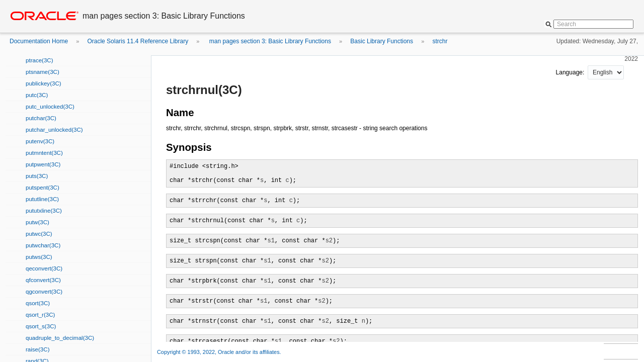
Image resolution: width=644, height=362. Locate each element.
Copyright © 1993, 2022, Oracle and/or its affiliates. (220, 352)
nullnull (606, 72)
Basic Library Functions (382, 41)
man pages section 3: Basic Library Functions (269, 41)
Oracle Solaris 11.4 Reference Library (138, 41)
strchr (440, 41)
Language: (571, 72)
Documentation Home (39, 41)
